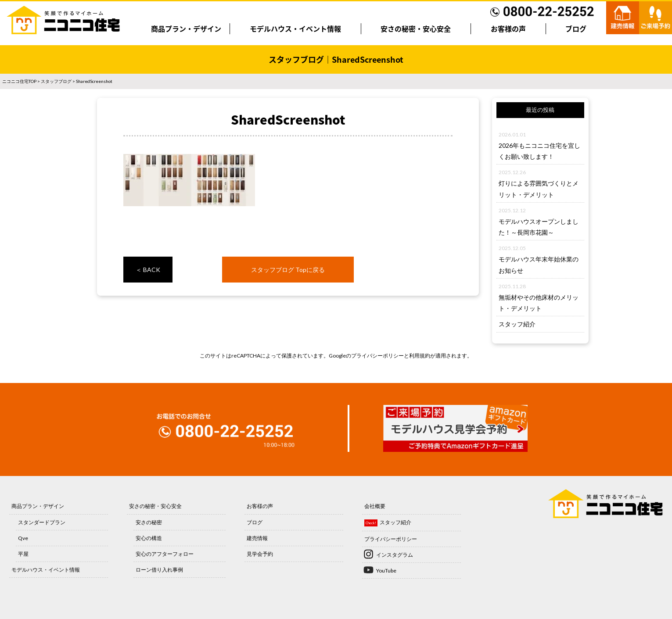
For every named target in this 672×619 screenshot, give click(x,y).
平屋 (23, 554)
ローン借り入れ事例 (159, 570)
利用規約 (420, 356)
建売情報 (257, 538)
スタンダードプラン (42, 522)
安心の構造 (149, 538)
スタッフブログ (56, 81)
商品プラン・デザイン (186, 29)
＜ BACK (148, 270)
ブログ (576, 29)
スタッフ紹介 (517, 324)
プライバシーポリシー (377, 356)
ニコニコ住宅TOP (19, 81)
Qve (23, 538)
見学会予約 (260, 554)
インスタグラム (395, 555)
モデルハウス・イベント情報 (295, 29)
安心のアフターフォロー (165, 554)
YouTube (386, 571)
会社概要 (375, 506)
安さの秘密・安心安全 (416, 29)
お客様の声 (508, 29)
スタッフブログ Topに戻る (288, 270)
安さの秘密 (149, 522)
